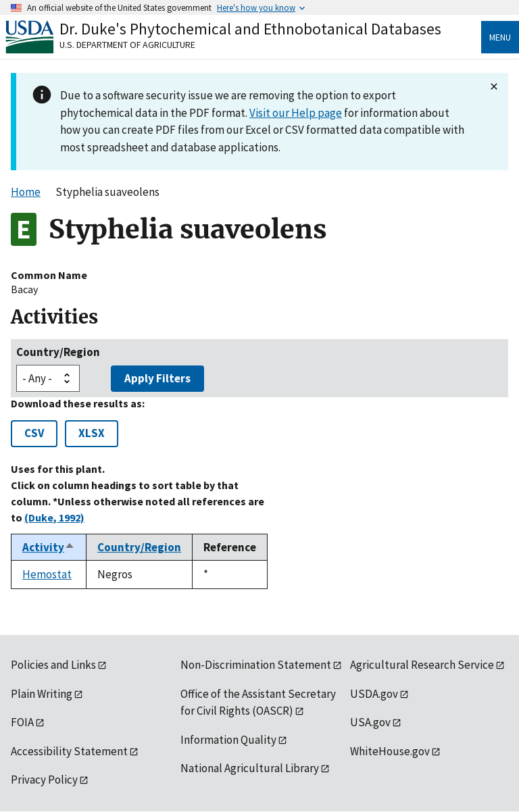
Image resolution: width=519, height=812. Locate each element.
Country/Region (58, 352)
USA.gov (370, 722)
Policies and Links (53, 665)
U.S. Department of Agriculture (127, 45)
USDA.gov (374, 694)
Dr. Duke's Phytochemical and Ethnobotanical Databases (250, 29)
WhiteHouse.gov (390, 751)
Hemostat (47, 574)
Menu (500, 37)
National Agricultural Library (250, 768)
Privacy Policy (44, 780)
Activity (49, 547)
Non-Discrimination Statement (256, 665)
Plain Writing (42, 694)
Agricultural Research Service (422, 665)
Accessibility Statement (69, 751)
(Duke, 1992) (54, 517)
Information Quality (228, 740)
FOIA (22, 722)
